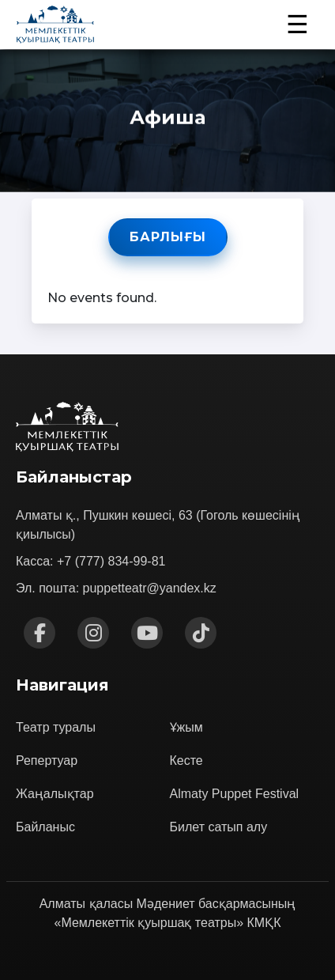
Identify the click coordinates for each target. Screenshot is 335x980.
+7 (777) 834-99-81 (111, 561)
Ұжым (186, 727)
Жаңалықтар (55, 794)
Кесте (186, 761)
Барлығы (168, 237)
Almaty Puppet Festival (235, 794)
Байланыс (45, 827)
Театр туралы (56, 727)
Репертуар (47, 761)
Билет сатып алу (219, 827)
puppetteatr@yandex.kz (150, 588)
